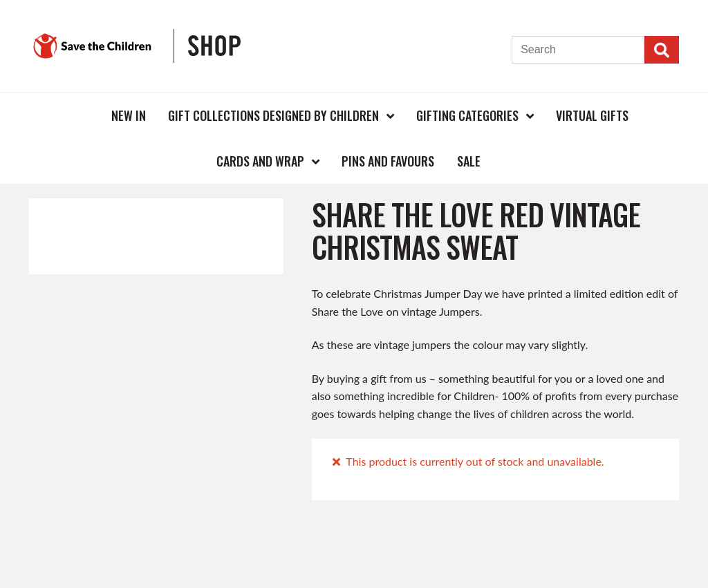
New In (129, 115)
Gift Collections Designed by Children (273, 115)
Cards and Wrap (260, 161)
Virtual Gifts (592, 115)
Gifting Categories (467, 115)
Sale (469, 161)
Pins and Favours (388, 161)
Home (77, 115)
